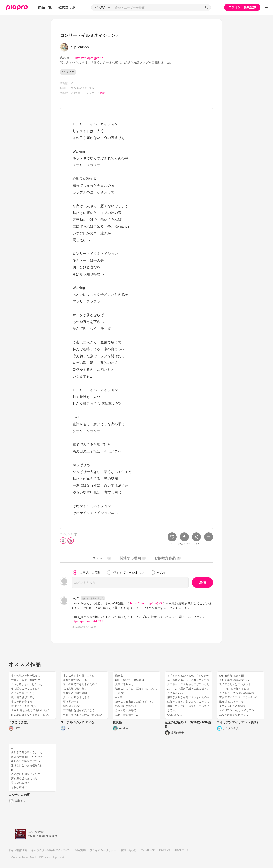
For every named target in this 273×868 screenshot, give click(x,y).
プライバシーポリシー (103, 850)
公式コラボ (67, 7)
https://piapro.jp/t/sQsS (146, 603)
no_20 (76, 598)
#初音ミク (68, 72)
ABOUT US (181, 850)
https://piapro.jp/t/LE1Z (88, 621)
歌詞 (102, 93)
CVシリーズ (148, 850)
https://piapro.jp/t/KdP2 (91, 58)
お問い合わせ (128, 850)
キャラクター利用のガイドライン (51, 850)
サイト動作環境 (18, 850)
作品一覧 (45, 7)
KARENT (165, 850)
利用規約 (80, 850)
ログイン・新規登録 (242, 7)
